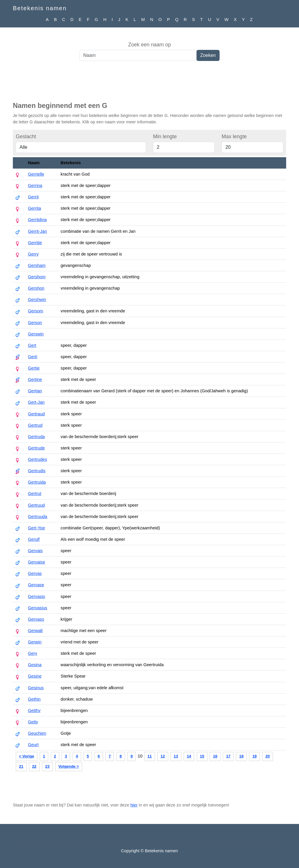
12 (163, 756)
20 (268, 756)
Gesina (35, 665)
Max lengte (234, 136)
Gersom (36, 311)
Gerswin (36, 334)
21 (21, 766)
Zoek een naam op (150, 45)
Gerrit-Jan (38, 231)
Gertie (34, 368)
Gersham (37, 265)
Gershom (37, 277)
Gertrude (36, 448)
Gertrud (35, 425)
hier (134, 805)
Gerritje (35, 243)
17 (228, 756)
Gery (33, 653)
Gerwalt (35, 631)
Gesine (35, 676)
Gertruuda (38, 517)
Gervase (36, 585)
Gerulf (34, 539)
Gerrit (33, 197)
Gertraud (36, 414)
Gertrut (35, 494)
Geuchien (37, 733)
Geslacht (26, 136)
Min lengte (165, 136)
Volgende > (69, 766)
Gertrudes (38, 459)
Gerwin (35, 642)
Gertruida (37, 482)
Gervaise (37, 562)
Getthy (34, 710)
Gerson (35, 323)
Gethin (34, 699)
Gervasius (38, 608)
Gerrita (35, 208)
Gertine (35, 379)
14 (189, 756)
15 (202, 756)
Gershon (36, 288)
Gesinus (36, 688)
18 (241, 756)
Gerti (33, 357)
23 (47, 766)
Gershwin (37, 300)
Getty (33, 722)
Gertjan (35, 391)
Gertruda (36, 437)
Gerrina (35, 185)
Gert (32, 345)
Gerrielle (36, 174)
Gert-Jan (36, 402)
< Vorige (27, 756)
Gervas (35, 573)
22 (34, 766)
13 (176, 756)
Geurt (33, 745)
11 (150, 756)
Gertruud (36, 505)
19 (254, 756)
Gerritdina (37, 220)
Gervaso (36, 619)
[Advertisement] (149, 84)
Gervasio (37, 596)
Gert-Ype (36, 528)
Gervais (35, 551)
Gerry (33, 254)
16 (215, 756)
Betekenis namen (40, 8)
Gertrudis (37, 471)
